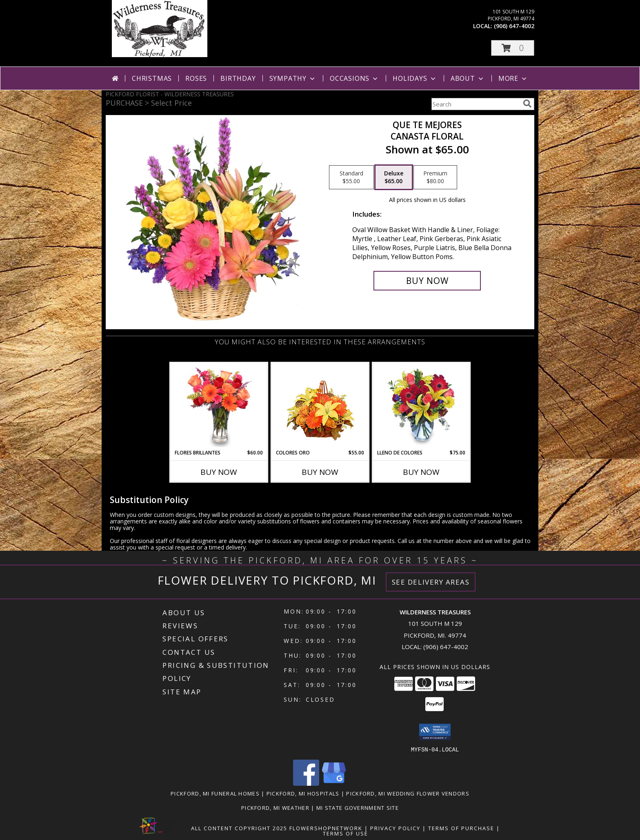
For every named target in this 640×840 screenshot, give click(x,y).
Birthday (238, 78)
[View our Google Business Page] (334, 783)
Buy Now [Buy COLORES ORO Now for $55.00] (320, 472)
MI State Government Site (358, 807)
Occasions (354, 78)
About (468, 78)
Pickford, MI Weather (275, 807)
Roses (196, 78)
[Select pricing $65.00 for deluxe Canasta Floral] (394, 177)
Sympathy (293, 78)
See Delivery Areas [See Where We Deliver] (431, 582)
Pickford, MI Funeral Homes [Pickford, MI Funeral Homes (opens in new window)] (215, 793)
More (513, 78)
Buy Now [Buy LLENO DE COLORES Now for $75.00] (421, 472)
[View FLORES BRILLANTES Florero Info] (219, 406)
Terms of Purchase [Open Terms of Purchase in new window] (461, 828)
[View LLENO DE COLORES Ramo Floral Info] (421, 406)
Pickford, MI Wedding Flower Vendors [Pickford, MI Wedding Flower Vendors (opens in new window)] (408, 793)
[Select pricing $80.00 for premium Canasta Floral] (435, 177)
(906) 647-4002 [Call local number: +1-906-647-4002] (514, 26)
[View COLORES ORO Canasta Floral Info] (320, 406)
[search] (527, 104)
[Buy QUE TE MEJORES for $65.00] (427, 281)
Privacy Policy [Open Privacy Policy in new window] (395, 828)
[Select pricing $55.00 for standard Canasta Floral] (351, 177)
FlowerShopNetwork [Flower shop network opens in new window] (326, 828)
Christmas (152, 78)
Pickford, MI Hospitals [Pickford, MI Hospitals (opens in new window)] (303, 793)
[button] (513, 48)
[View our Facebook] (306, 783)
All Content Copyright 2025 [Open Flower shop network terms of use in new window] (239, 828)
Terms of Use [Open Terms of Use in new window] (346, 833)
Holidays (415, 78)
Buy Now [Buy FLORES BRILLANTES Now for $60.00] (219, 472)
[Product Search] (476, 104)
